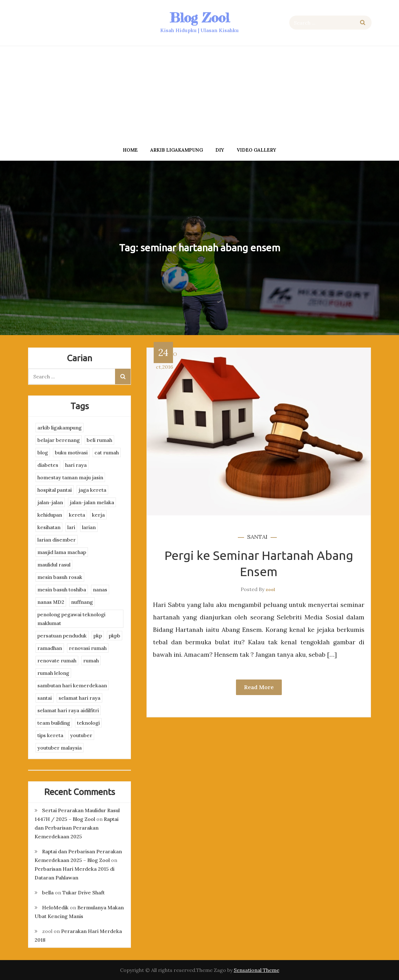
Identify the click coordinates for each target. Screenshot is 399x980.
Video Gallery (256, 150)
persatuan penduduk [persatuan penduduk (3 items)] (62, 636)
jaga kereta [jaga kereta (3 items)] (92, 490)
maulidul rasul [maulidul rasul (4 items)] (54, 565)
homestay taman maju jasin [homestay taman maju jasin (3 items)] (70, 477)
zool (270, 589)
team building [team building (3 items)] (54, 723)
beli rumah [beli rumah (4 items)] (99, 440)
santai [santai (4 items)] (45, 698)
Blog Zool (199, 18)
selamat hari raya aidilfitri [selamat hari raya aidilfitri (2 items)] (68, 710)
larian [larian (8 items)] (89, 527)
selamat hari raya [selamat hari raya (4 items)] (79, 698)
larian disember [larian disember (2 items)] (57, 540)
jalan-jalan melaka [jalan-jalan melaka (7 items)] (92, 502)
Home (130, 150)
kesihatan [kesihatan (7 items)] (49, 527)
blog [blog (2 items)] (43, 452)
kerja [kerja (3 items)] (98, 515)
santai (257, 537)
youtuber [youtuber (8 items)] (81, 735)
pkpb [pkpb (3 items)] (115, 636)
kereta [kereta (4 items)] (77, 515)
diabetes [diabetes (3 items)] (48, 465)
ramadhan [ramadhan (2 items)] (50, 648)
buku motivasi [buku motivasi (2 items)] (71, 452)
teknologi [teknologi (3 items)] (88, 723)
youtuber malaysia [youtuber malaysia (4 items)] (60, 748)
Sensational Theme (257, 970)
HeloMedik (55, 907)
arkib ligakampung (177, 150)
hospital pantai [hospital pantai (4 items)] (55, 490)
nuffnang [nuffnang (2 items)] (82, 602)
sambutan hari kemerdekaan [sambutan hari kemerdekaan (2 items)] (72, 685)
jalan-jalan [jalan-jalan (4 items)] (50, 502)
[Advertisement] (199, 94)
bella (48, 892)
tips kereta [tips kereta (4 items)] (50, 735)
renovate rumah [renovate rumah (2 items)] (57, 660)
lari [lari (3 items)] (71, 527)
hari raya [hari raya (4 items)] (76, 465)
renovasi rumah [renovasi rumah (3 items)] (88, 648)
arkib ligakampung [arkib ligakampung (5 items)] (60, 428)
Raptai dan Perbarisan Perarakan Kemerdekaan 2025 (77, 828)
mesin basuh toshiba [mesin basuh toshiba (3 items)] (62, 589)
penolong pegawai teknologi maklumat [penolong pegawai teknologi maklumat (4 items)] (71, 619)
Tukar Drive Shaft (84, 892)
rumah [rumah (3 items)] (91, 660)
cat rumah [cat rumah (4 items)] (107, 452)
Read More (259, 687)
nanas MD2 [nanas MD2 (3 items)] (51, 602)
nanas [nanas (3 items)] (100, 589)
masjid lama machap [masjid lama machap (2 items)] (62, 552)
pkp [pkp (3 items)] (98, 636)
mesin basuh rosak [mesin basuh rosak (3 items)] (60, 577)
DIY (220, 150)
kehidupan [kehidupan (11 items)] (50, 515)
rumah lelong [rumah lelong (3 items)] (53, 673)
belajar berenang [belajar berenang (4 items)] (59, 440)
